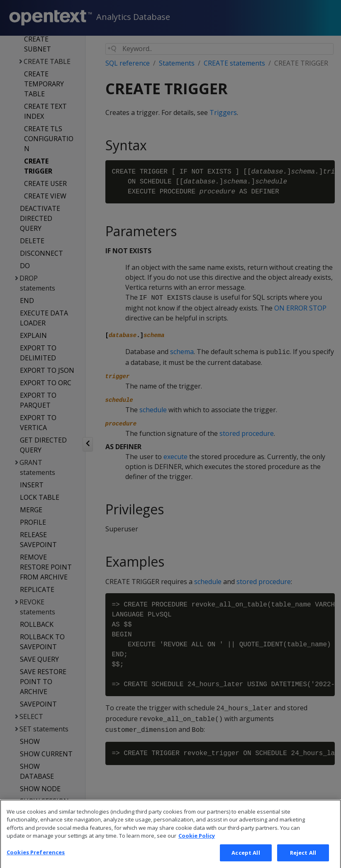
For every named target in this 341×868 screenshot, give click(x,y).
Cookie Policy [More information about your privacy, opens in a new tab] (197, 847)
